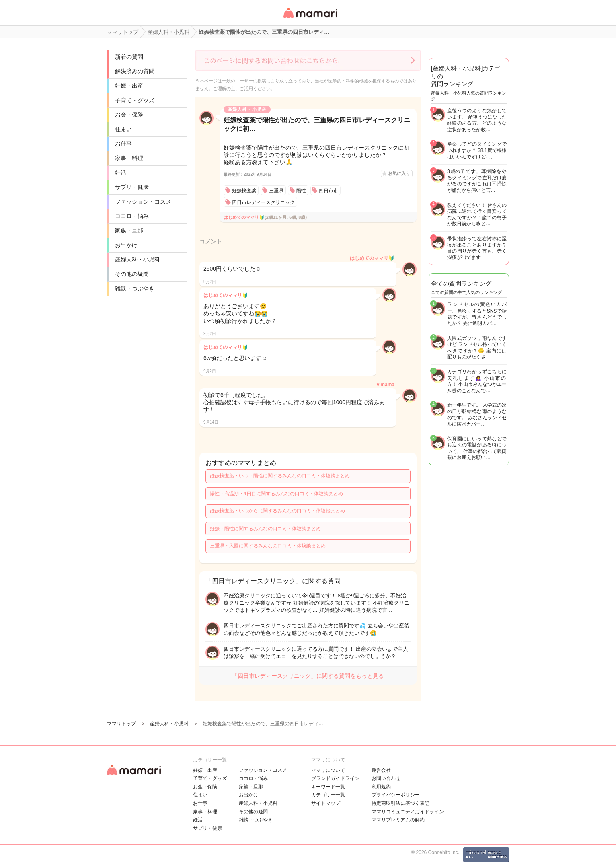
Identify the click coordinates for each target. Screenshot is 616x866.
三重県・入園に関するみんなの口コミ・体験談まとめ (268, 546)
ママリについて (328, 770)
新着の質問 (129, 57)
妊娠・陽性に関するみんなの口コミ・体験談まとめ (265, 529)
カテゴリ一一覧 (328, 795)
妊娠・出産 (129, 86)
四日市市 (329, 191)
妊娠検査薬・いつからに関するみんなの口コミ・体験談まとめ (277, 511)
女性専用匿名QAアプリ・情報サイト (310, 19)
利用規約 (381, 787)
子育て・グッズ (135, 100)
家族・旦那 (129, 230)
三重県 (276, 191)
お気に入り (399, 173)
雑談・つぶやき (135, 288)
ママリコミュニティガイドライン (408, 812)
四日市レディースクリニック (263, 202)
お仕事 (123, 144)
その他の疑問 (132, 274)
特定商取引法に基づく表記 (400, 803)
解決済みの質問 (135, 71)
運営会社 (381, 770)
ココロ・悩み (132, 216)
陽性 (301, 191)
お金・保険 (129, 115)
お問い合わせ (386, 778)
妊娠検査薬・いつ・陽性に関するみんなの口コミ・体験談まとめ (280, 476)
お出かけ (126, 245)
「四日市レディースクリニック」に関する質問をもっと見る (308, 676)
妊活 (121, 173)
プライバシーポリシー (396, 795)
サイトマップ (326, 803)
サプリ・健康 (132, 187)
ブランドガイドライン (335, 778)
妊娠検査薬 (244, 191)
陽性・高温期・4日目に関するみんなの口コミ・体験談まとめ (276, 494)
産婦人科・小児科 (138, 259)
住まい (123, 129)
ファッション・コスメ (143, 202)
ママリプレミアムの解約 (398, 820)
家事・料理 (129, 158)
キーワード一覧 (328, 787)
